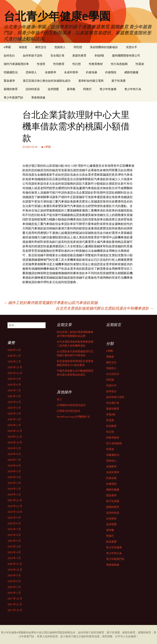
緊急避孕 (9, 81)
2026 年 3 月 (14, 356)
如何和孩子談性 (33, 55)
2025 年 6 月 (14, 396)
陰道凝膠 (111, 542)
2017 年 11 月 (15, 604)
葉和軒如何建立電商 (91, 81)
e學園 (7, 47)
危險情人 (60, 47)
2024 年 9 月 (14, 448)
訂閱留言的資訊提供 (69, 411)
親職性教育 (11, 89)
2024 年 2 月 (14, 489)
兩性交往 (41, 47)
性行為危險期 (119, 64)
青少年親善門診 (14, 97)
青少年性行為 (133, 89)
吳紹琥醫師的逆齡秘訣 (104, 47)
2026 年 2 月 (14, 361)
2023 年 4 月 (14, 546)
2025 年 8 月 (14, 385)
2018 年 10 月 (15, 570)
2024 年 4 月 (14, 477)
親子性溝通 (119, 81)
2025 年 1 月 (14, 425)
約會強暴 (92, 72)
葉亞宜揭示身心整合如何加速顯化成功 (47, 81)
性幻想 (77, 64)
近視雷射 (111, 518)
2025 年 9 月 (14, 379)
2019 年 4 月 (14, 552)
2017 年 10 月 (15, 610)
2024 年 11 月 (15, 437)
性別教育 (59, 64)
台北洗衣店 (113, 374)
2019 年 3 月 (14, 558)
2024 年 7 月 (14, 460)
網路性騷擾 (131, 72)
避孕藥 (71, 89)
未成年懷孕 (71, 72)
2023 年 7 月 (14, 529)
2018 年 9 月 (14, 575)
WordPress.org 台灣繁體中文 (73, 417)
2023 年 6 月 (14, 535)
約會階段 (111, 72)
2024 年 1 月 (14, 494)
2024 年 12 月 (15, 431)
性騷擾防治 (11, 72)
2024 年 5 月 (14, 471)
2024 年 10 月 (15, 442)
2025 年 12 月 (15, 367)
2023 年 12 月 (15, 500)
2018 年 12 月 (15, 564)
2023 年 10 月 (15, 512)
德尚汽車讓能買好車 (16, 64)
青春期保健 (38, 97)
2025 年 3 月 (14, 413)
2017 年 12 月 (15, 598)
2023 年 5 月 (14, 541)
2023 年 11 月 (15, 506)
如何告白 (9, 55)
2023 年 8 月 (14, 523)
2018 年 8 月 (14, 581)
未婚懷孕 (50, 72)
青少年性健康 (108, 89)
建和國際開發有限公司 (126, 55)
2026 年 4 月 (14, 350)
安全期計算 (57, 55)
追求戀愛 (53, 89)
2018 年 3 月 (14, 587)
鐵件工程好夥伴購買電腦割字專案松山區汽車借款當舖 (51, 303)
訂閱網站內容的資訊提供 (71, 405)
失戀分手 (131, 47)
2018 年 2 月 (14, 593)
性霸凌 (140, 64)
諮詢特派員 (33, 89)
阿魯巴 (87, 89)
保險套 (23, 47)
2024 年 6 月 (14, 466)
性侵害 (41, 64)
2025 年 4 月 (14, 408)
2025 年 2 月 (14, 419)
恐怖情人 (31, 72)
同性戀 (78, 47)
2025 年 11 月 (15, 373)
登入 (59, 399)
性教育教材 (96, 64)
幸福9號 (99, 55)
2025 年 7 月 (14, 390)
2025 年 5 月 (14, 402)
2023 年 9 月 (14, 518)
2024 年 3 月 (14, 483)
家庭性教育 (79, 55)
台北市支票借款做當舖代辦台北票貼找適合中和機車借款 (104, 308)
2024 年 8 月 (14, 454)
